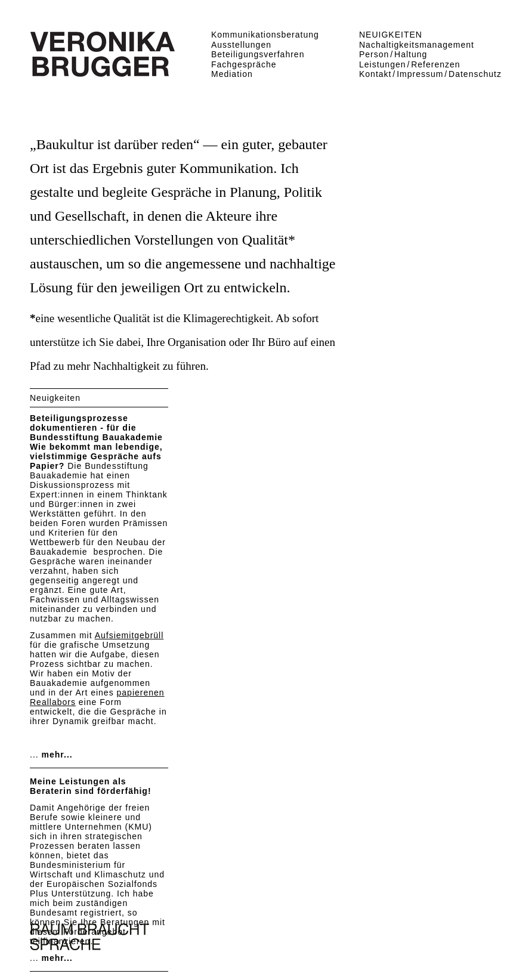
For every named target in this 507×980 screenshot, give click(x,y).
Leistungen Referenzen (410, 64)
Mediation (232, 74)
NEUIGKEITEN (391, 35)
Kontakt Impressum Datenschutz (430, 74)
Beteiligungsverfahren (258, 54)
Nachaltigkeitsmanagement (417, 45)
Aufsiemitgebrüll (129, 635)
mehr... (57, 755)
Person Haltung (393, 54)
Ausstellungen (241, 45)
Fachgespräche (244, 64)
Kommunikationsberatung (265, 35)
